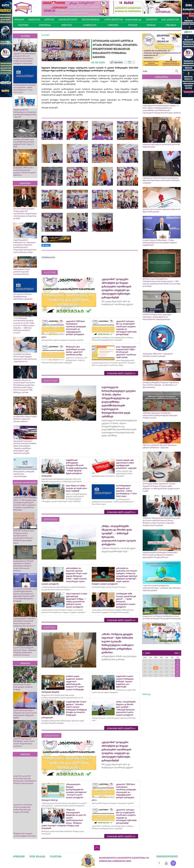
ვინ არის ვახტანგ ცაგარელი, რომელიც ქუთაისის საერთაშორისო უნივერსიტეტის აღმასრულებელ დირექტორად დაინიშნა (25, 214)
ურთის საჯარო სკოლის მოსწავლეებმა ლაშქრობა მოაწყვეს (23, 687)
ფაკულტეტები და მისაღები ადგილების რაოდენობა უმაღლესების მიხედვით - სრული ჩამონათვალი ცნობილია (24, 566)
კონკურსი (171, 25)
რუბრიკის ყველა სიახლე (121, 374)
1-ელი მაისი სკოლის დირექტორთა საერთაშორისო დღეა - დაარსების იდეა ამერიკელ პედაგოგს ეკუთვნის (162, 588)
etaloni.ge (146, 694)
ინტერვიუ (67, 25)
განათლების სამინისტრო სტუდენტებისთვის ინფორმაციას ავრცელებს (23, 297)
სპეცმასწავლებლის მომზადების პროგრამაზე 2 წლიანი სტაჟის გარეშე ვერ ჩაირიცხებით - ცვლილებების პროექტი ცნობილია (160, 555)
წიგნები (151, 25)
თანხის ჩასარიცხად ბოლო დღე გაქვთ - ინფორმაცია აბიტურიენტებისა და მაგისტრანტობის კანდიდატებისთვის (157, 317)
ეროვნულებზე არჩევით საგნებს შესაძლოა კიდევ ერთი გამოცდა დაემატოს (25, 419)
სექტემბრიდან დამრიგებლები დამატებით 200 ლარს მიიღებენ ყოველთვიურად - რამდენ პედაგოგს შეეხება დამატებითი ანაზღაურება (25, 58)
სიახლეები (34, 20)
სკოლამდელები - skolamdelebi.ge (123, 20)
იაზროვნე (113, 25)
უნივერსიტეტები (90, 20)
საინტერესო (90, 25)
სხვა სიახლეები (170, 20)
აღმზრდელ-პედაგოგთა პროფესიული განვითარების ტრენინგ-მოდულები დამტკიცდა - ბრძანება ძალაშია (160, 415)
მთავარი (19, 20)
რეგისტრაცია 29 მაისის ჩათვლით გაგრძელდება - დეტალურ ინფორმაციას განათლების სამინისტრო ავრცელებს (161, 180)
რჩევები (133, 25)
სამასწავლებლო (68, 20)
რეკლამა (56, 856)
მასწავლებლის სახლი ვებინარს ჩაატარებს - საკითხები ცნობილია (22, 272)
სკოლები (49, 20)
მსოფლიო (152, 20)
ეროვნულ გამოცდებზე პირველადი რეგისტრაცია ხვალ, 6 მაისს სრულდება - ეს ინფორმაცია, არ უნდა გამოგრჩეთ (161, 385)
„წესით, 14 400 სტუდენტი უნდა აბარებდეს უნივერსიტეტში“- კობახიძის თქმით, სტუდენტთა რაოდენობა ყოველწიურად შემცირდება (25, 505)
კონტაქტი (19, 856)
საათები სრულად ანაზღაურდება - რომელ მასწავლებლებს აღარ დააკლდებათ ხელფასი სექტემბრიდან (160, 243)
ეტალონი (23, 25)
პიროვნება (45, 25)
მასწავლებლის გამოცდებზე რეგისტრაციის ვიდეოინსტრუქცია (24, 474)
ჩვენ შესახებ (37, 856)
